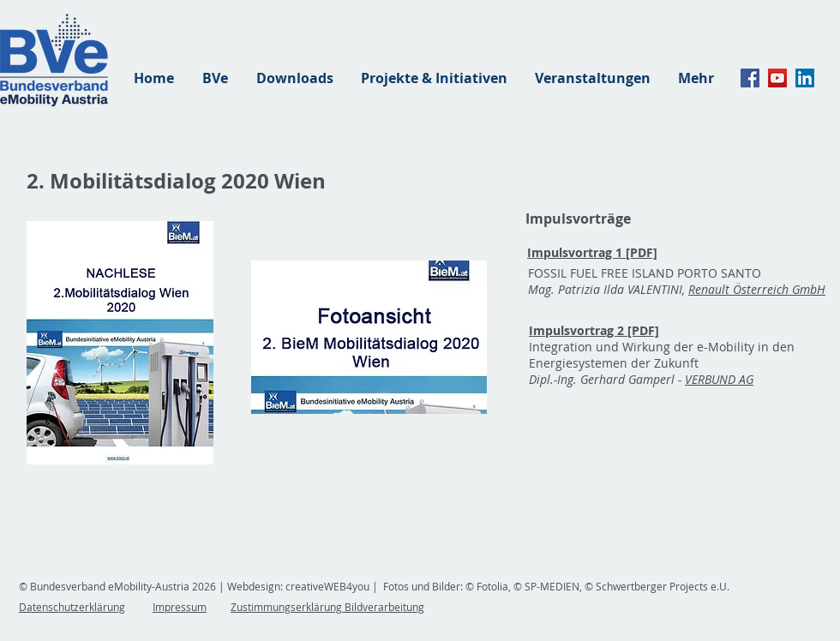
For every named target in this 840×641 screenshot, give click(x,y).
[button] (369, 337)
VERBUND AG (719, 379)
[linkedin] (805, 78)
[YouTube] (777, 78)
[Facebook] (750, 78)
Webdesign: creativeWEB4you (298, 586)
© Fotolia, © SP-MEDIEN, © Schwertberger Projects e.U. (596, 586)
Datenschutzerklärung (72, 607)
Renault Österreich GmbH (757, 289)
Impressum (180, 607)
